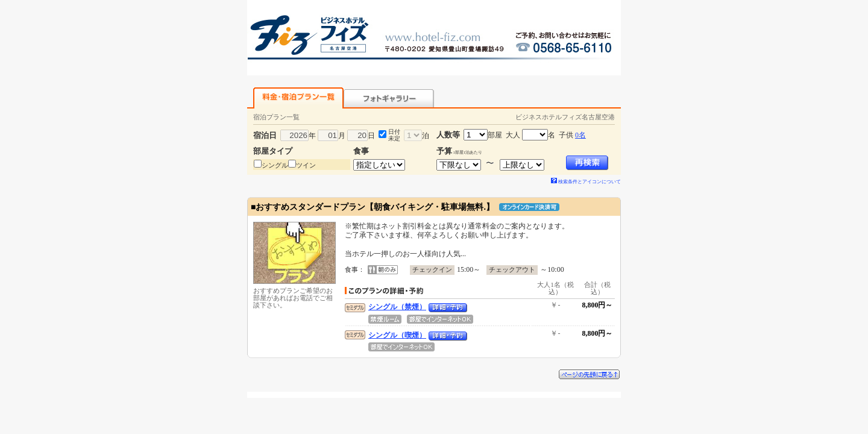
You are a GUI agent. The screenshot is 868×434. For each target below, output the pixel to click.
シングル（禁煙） (397, 307)
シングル (275, 165)
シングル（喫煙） (397, 335)
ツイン (306, 165)
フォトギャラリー (389, 98)
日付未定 (394, 135)
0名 (580, 135)
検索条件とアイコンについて (586, 182)
